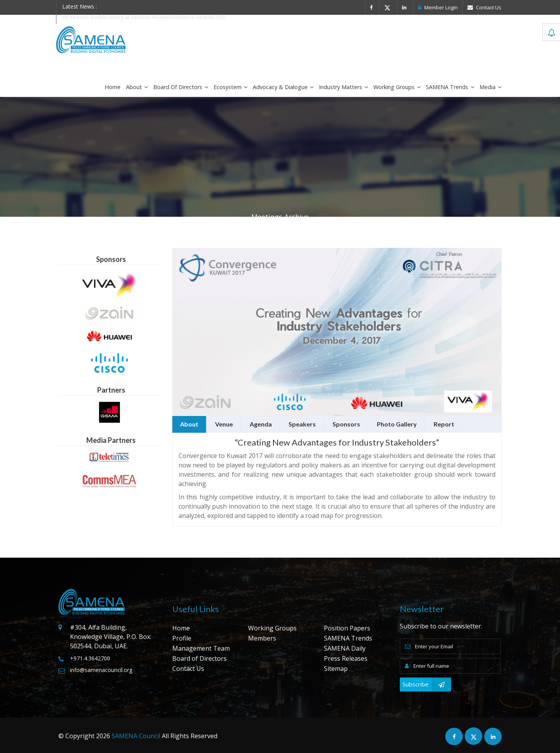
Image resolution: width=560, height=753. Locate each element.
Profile (182, 638)
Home (113, 87)
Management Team (201, 648)
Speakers (302, 424)
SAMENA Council (136, 736)
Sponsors (346, 424)
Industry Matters (343, 87)
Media (490, 87)
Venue (224, 424)
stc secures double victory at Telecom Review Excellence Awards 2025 (144, 17)
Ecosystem (230, 87)
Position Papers (347, 628)
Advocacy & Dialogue (283, 87)
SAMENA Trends (450, 87)
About (137, 87)
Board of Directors (181, 87)
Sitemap (336, 669)
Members (262, 638)
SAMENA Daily (345, 648)
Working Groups (397, 87)
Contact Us (484, 7)
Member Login (438, 7)
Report (444, 424)
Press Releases (346, 658)
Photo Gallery (397, 424)
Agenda (261, 424)
